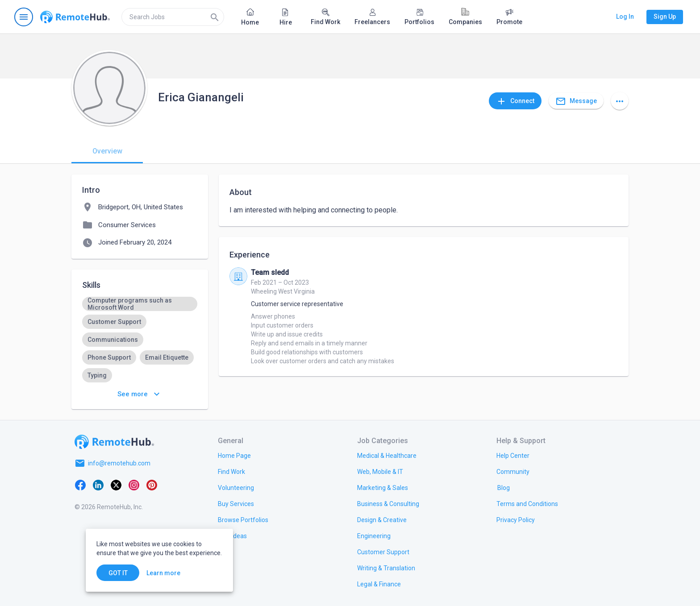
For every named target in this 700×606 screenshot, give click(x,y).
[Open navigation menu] (24, 17)
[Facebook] (80, 485)
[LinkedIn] (98, 485)
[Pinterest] (152, 485)
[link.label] (513, 455)
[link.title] (234, 455)
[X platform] (116, 485)
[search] (173, 17)
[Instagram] (134, 485)
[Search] (215, 17)
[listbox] (140, 340)
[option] (140, 304)
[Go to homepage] (75, 17)
